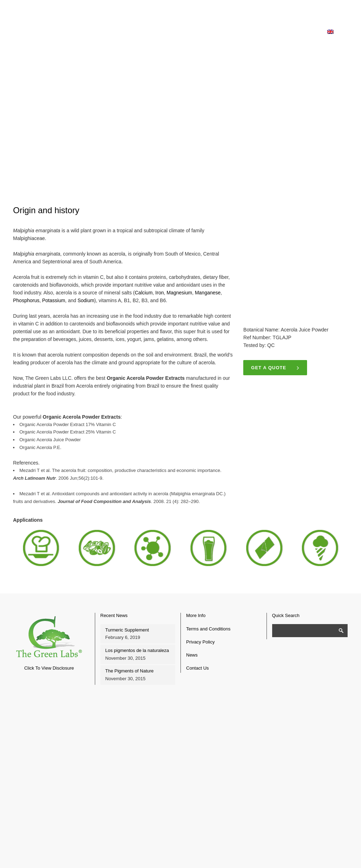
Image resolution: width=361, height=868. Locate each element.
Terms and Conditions (208, 629)
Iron (160, 293)
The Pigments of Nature (130, 671)
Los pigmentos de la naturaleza (137, 650)
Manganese (208, 293)
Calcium (144, 293)
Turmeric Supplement (127, 630)
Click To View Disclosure (49, 668)
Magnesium (179, 293)
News (192, 655)
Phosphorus (26, 300)
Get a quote (275, 368)
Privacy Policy (200, 642)
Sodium (86, 300)
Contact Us (197, 668)
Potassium (54, 300)
